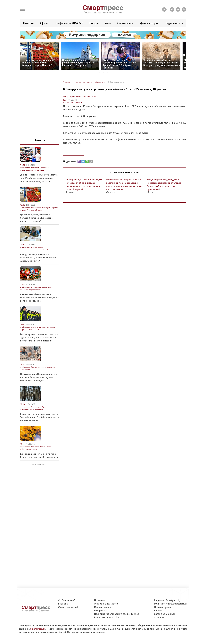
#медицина (50, 367)
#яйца (44, 287)
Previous (22, 55)
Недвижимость (174, 23)
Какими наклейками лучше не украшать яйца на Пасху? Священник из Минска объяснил (39, 297)
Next (184, 55)
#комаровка (36, 208)
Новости (28, 23)
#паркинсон (25, 369)
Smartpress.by (38, 629)
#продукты (46, 208)
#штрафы (51, 327)
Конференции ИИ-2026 (69, 23)
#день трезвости (27, 170)
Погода (94, 23)
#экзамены (51, 250)
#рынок (55, 208)
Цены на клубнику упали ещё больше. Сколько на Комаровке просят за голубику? (36, 218)
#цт (44, 250)
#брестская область (29, 449)
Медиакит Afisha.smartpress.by (171, 604)
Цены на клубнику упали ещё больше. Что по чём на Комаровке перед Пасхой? (38, 63)
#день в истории (38, 367)
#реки (44, 407)
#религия (24, 290)
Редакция (63, 604)
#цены (23, 210)
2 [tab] (96, 73)
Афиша (44, 23)
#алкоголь (35, 168)
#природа (35, 447)
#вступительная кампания (31, 250)
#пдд (44, 327)
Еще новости (38, 465)
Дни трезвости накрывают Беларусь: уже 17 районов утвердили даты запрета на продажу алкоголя (39, 178)
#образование (37, 247)
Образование (125, 23)
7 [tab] (117, 73)
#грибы (43, 447)
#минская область (34, 210)
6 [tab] (113, 73)
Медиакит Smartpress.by (167, 600)
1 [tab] (92, 73)
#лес (49, 447)
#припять (39, 409)
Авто (108, 23)
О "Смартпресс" (67, 600)
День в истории (149, 23)
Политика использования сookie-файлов (117, 614)
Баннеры (159, 610)
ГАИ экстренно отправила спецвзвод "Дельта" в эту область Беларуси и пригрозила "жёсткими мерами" (39, 337)
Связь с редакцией (68, 607)
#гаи (39, 327)
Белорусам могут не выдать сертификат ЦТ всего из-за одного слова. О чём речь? (38, 258)
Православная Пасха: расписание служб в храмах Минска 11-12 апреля (78, 63)
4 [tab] (104, 73)
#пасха (50, 287)
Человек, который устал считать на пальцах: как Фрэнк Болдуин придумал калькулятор (162, 63)
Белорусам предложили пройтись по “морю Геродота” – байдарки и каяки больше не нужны (40, 417)
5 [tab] (109, 73)
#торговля (45, 168)
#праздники (36, 287)
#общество (68, 102)
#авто (33, 327)
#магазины (40, 170)
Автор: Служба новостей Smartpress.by (79, 96)
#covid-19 (78, 102)
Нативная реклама (164, 607)
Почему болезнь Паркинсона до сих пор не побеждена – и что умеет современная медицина (39, 377)
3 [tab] (100, 73)
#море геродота (27, 409)
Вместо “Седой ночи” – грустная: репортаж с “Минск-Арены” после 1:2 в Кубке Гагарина (120, 64)
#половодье (36, 407)
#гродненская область (30, 329)
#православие (35, 290)
